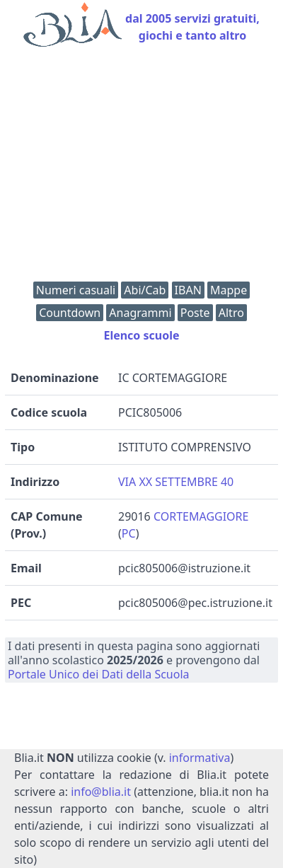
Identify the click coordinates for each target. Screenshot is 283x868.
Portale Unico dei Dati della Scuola (99, 674)
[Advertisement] (141, 168)
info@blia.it (101, 792)
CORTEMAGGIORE (201, 516)
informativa (200, 758)
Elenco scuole (141, 335)
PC (129, 533)
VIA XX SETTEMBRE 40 (176, 482)
